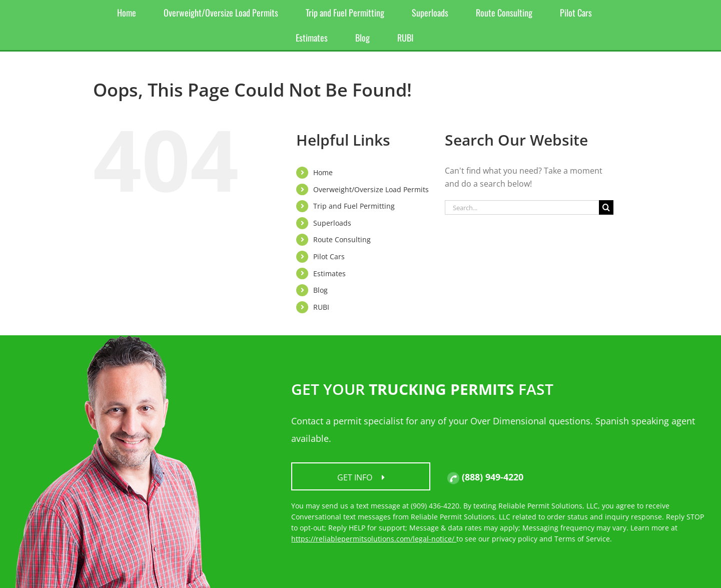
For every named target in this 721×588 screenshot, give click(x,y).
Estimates (329, 273)
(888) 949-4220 (485, 477)
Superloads (332, 223)
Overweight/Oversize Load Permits (371, 189)
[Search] (606, 207)
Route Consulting (342, 239)
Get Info (361, 477)
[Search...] (522, 207)
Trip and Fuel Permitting (354, 206)
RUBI (321, 307)
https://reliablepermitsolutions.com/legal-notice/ (374, 539)
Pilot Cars (329, 256)
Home (323, 172)
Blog (320, 290)
